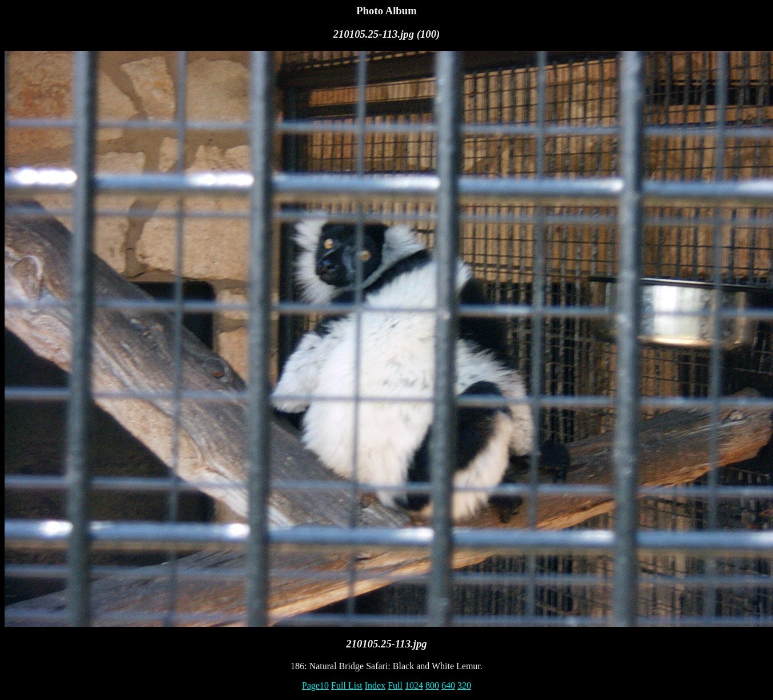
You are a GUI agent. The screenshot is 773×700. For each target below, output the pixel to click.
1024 (414, 685)
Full (395, 685)
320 (464, 685)
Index (375, 685)
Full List (347, 685)
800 (432, 685)
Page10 (315, 685)
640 (448, 685)
